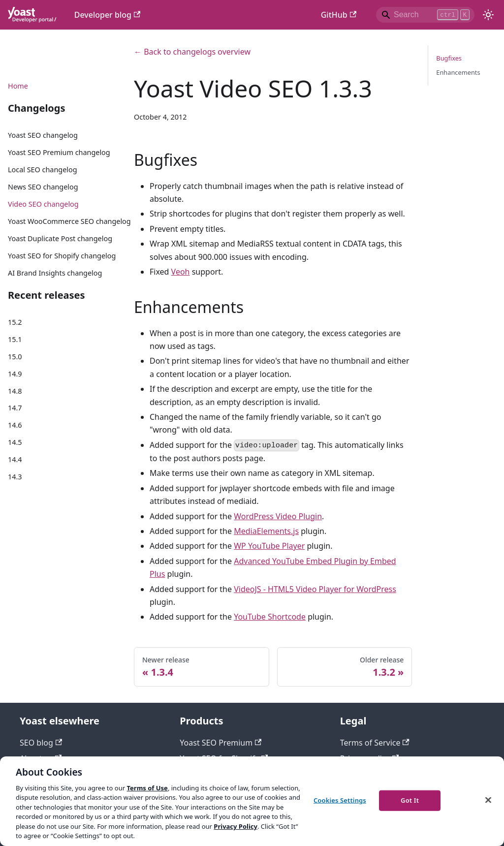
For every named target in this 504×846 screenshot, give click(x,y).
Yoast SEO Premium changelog (59, 152)
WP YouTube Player (269, 546)
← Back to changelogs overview (192, 52)
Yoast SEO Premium (220, 743)
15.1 (15, 339)
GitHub (339, 15)
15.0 (15, 357)
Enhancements (458, 72)
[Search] (425, 15)
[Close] (488, 800)
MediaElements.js (266, 531)
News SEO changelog (43, 187)
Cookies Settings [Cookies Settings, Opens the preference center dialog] (340, 800)
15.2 (15, 322)
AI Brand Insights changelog (55, 273)
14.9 (15, 374)
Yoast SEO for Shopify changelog (62, 256)
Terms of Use (147, 788)
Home (18, 86)
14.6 (15, 425)
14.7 (15, 408)
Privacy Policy (236, 826)
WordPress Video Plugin (278, 516)
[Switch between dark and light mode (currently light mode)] (488, 15)
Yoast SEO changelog (43, 135)
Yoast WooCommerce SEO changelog (69, 221)
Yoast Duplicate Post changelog (60, 238)
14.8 (15, 391)
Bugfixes (449, 58)
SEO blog (41, 743)
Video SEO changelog (43, 204)
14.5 (15, 442)
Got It (410, 800)
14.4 (15, 459)
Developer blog (108, 15)
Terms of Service (375, 743)
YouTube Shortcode (270, 617)
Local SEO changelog (43, 170)
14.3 (15, 477)
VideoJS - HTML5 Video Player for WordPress (315, 589)
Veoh (181, 272)
